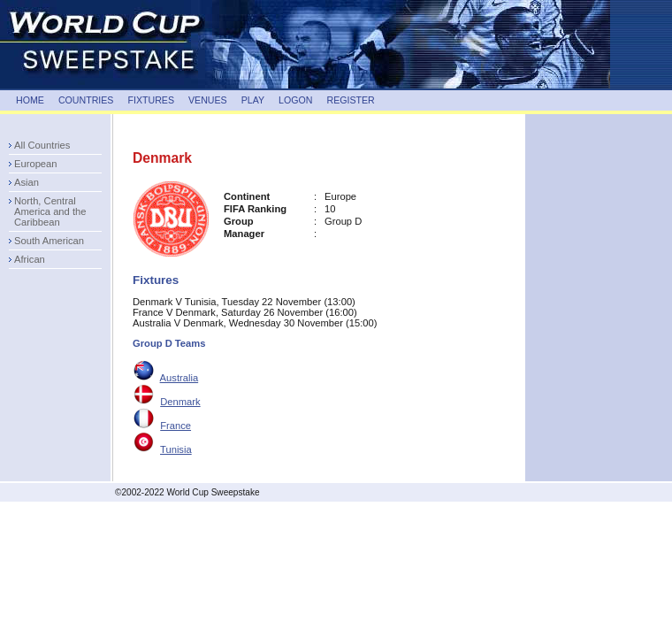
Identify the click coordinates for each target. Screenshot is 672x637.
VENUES (208, 100)
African (30, 259)
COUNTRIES (86, 100)
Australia (179, 378)
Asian (27, 182)
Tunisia (176, 449)
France (176, 426)
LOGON (295, 100)
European (36, 164)
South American (49, 241)
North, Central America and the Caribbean (50, 211)
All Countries (42, 145)
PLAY (253, 100)
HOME (30, 100)
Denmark (180, 402)
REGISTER (350, 100)
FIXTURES (151, 100)
